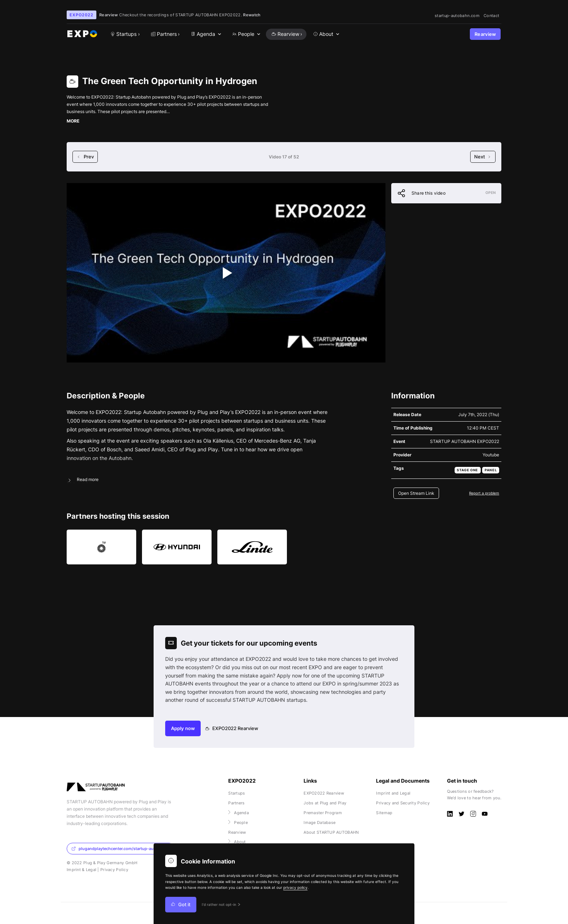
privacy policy (295, 888)
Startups (237, 793)
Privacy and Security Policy (403, 803)
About (237, 842)
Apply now (183, 728)
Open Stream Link (416, 493)
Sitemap (384, 813)
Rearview (485, 34)
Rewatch (252, 15)
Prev (85, 157)
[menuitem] (205, 34)
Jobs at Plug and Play (325, 803)
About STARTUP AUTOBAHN (331, 832)
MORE (73, 121)
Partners (236, 803)
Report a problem (484, 493)
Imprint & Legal (82, 870)
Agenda (239, 813)
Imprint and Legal (393, 793)
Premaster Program (323, 813)
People (238, 823)
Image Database (319, 823)
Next (483, 157)
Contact (491, 16)
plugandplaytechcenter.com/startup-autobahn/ (120, 849)
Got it (181, 905)
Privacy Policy (114, 870)
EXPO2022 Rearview (232, 728)
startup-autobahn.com (457, 16)
